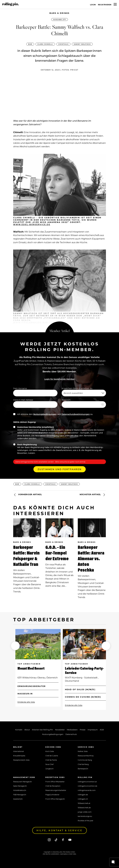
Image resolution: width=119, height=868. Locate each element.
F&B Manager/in (20, 795)
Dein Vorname (35, 392)
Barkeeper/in (83, 769)
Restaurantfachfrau (86, 756)
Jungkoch (49, 769)
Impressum (93, 730)
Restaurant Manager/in (23, 782)
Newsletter (60, 730)
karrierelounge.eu (85, 816)
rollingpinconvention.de (87, 786)
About (27, 730)
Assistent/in (18, 799)
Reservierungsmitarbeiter (56, 790)
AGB (102, 730)
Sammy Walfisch (82, 44)
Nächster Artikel (93, 495)
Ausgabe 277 (60, 19)
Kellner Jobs (83, 751)
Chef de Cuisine (52, 756)
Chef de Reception (53, 786)
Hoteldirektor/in (20, 790)
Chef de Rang (83, 764)
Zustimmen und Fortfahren (60, 469)
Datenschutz (71, 734)
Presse (83, 730)
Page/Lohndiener (52, 795)
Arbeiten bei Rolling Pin (42, 730)
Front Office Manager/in (55, 799)
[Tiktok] (56, 840)
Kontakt (19, 730)
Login (93, 5)
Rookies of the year (86, 821)
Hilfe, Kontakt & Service (59, 830)
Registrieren (105, 5)
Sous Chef (49, 764)
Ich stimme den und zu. (53, 414)
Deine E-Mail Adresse (35, 403)
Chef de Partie (51, 760)
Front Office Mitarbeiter (55, 782)
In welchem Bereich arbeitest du (84, 392)
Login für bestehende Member (59, 379)
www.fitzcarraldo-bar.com (34, 322)
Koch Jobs (50, 751)
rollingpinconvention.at (87, 782)
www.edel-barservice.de (32, 224)
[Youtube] (70, 840)
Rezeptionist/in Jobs (21, 760)
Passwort (84, 403)
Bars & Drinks (59, 13)
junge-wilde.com (85, 812)
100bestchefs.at (84, 803)
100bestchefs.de (84, 808)
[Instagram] (49, 840)
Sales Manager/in (20, 786)
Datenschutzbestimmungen (76, 414)
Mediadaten (72, 730)
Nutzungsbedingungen (45, 414)
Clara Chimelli (45, 44)
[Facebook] (63, 840)
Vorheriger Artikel (28, 495)
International (18, 751)
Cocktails (63, 44)
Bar (30, 44)
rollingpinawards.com (87, 790)
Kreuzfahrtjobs (19, 756)
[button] (15, 646)
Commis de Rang (85, 760)
